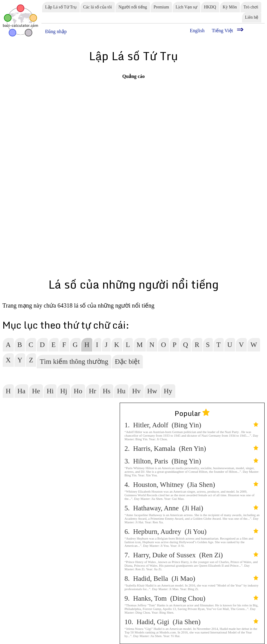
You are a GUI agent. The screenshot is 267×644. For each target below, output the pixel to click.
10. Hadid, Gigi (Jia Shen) (191, 622)
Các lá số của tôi (98, 7)
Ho (78, 391)
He (36, 391)
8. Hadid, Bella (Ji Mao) (191, 579)
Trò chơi (251, 7)
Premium (161, 7)
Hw (152, 391)
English (197, 31)
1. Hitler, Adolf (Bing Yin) (191, 425)
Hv (136, 391)
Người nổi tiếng (133, 7)
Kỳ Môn (230, 7)
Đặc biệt (127, 362)
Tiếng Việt (222, 31)
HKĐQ (210, 7)
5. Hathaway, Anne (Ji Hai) (191, 508)
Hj (64, 391)
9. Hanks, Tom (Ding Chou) (191, 598)
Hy (168, 391)
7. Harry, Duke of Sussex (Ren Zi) (191, 555)
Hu (121, 391)
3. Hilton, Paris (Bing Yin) (191, 461)
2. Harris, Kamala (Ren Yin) (191, 449)
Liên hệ (252, 17)
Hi (50, 391)
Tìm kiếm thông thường (74, 362)
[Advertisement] (93, 122)
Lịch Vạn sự (186, 7)
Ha (21, 391)
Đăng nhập (56, 31)
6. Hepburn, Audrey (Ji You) (191, 532)
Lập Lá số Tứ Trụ (61, 7)
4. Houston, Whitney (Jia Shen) (191, 485)
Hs (107, 391)
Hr (92, 391)
